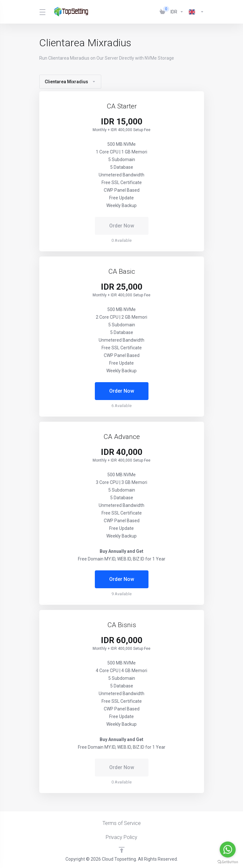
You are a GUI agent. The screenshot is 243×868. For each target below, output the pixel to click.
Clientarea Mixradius (70, 82)
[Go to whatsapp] (228, 849)
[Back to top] (122, 850)
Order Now (122, 391)
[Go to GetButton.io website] (228, 862)
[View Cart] (163, 12)
